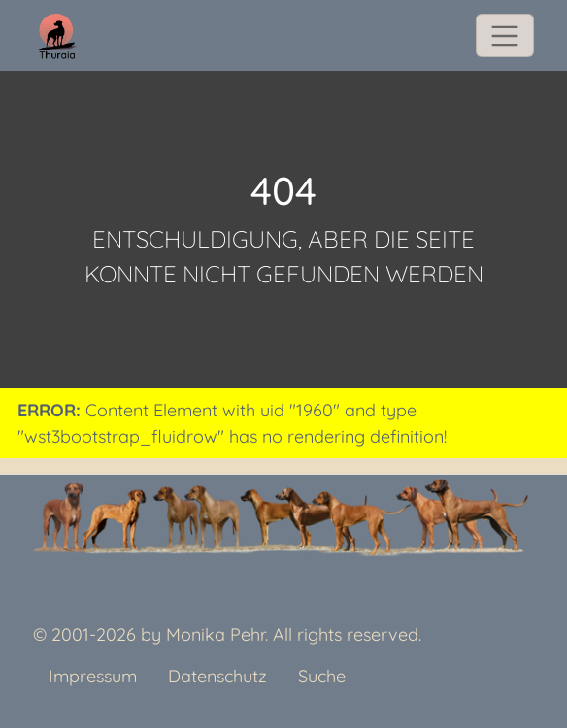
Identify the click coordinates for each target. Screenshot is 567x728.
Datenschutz (217, 676)
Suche (322, 676)
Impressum (93, 676)
